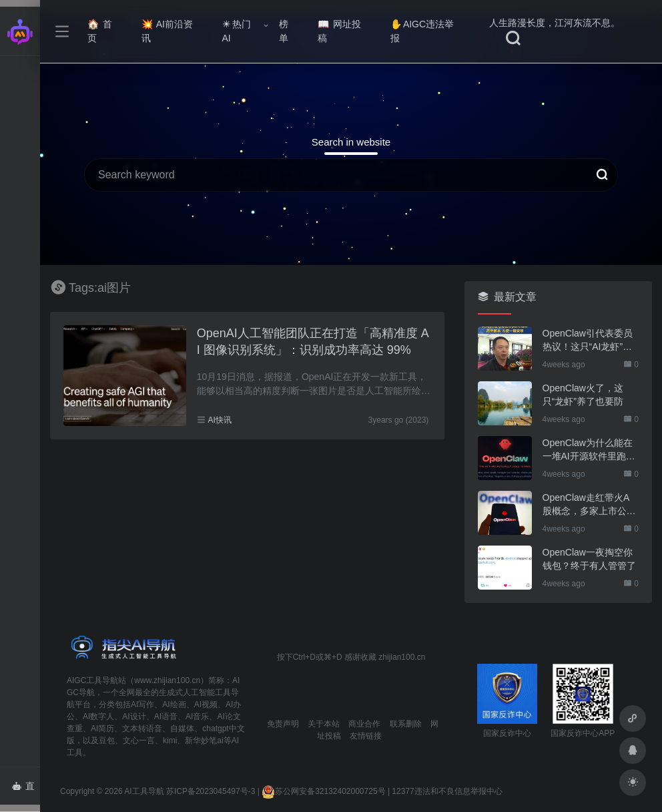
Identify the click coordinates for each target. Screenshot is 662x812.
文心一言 (139, 741)
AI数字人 (98, 717)
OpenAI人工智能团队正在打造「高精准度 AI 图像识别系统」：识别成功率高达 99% (313, 342)
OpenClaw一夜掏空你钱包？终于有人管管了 (589, 559)
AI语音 (166, 717)
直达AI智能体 (26, 790)
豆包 (107, 741)
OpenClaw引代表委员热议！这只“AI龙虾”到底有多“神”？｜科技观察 (588, 341)
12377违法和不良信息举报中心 (447, 791)
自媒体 (182, 729)
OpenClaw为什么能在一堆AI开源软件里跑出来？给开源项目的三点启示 (589, 450)
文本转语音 (142, 729)
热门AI (237, 31)
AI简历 (102, 729)
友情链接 (366, 736)
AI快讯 (219, 420)
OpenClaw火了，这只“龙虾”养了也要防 (583, 395)
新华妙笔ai (204, 741)
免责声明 (283, 724)
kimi (170, 741)
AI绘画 (174, 704)
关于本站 (324, 724)
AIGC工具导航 (92, 680)
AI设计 (134, 717)
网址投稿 (339, 31)
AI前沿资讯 (167, 31)
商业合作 (364, 724)
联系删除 (406, 724)
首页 (100, 31)
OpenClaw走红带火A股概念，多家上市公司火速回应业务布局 (589, 505)
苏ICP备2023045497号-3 (211, 791)
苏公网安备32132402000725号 (323, 791)
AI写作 (142, 704)
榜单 (284, 31)
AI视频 (206, 704)
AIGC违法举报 (422, 31)
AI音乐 (197, 717)
